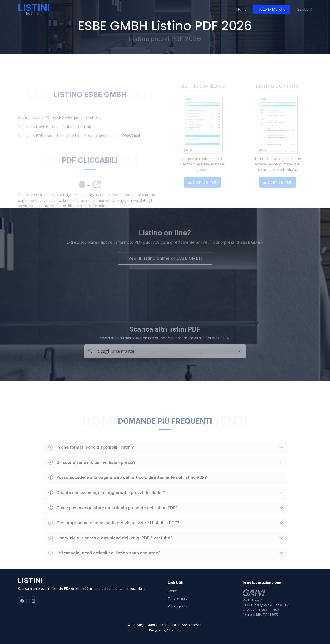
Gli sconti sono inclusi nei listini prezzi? (92, 471)
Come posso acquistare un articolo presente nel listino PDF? (113, 516)
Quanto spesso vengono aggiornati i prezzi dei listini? (107, 501)
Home (241, 9)
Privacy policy (178, 606)
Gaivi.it (302, 9)
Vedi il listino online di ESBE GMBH (165, 259)
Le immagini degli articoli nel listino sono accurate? (104, 562)
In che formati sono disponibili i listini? (91, 456)
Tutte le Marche (272, 9)
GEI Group (174, 630)
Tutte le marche (179, 599)
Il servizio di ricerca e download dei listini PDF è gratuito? (110, 547)
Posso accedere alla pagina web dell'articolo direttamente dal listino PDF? (128, 486)
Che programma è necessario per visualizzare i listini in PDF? (114, 532)
